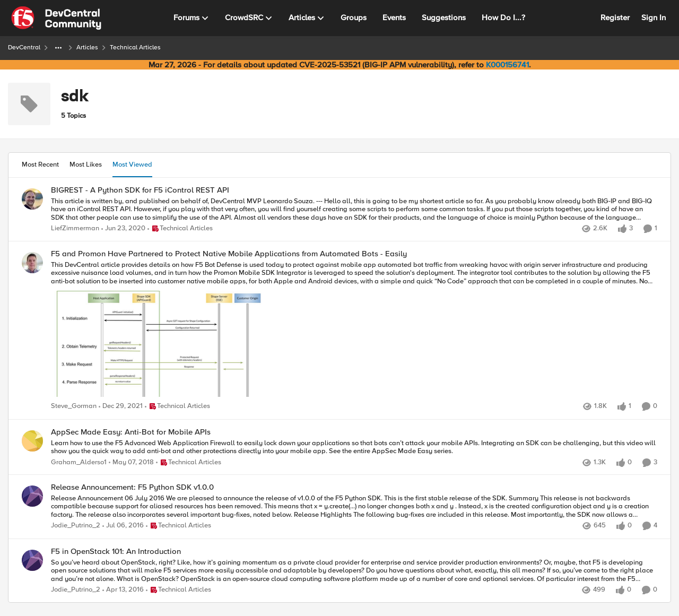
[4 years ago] (121, 407)
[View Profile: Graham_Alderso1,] (32, 441)
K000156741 (507, 65)
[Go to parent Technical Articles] (180, 229)
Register (615, 18)
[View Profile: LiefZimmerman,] (32, 199)
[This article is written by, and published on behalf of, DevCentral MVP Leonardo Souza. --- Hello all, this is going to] (354, 209)
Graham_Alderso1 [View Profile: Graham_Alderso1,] (79, 462)
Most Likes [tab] (86, 164)
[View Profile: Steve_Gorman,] (32, 263)
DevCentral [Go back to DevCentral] (24, 47)
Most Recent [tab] (40, 164)
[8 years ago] (131, 462)
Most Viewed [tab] (132, 164)
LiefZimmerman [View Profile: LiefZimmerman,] (75, 228)
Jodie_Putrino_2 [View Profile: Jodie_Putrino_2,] (76, 526)
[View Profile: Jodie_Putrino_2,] (32, 496)
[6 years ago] (123, 229)
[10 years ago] (123, 526)
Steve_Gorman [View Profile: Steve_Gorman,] (74, 407)
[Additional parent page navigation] (58, 48)
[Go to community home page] (56, 18)
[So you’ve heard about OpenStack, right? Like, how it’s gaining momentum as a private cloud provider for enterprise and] (354, 571)
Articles (87, 47)
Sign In (654, 18)
